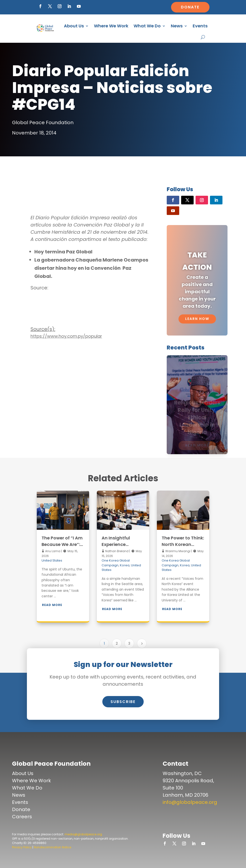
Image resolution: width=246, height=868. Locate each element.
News (177, 26)
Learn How (197, 319)
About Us (74, 26)
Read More (52, 605)
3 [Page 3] (129, 643)
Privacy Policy (22, 847)
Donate (190, 7)
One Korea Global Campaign (116, 563)
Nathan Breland (117, 551)
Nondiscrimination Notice (52, 847)
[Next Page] (142, 643)
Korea (125, 565)
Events (200, 26)
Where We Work (111, 26)
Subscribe (123, 702)
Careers (22, 817)
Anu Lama (52, 551)
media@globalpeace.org (83, 834)
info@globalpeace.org (190, 802)
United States (52, 560)
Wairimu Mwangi (177, 551)
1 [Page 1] (104, 643)
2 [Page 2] (117, 643)
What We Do (147, 26)
